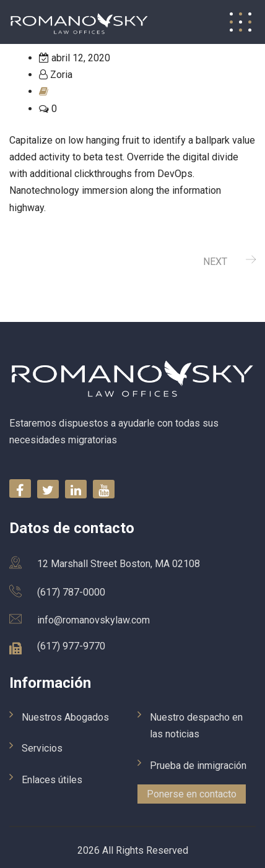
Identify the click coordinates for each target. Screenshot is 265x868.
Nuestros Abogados (65, 717)
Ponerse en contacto (192, 794)
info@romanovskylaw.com (93, 620)
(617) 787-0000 (71, 592)
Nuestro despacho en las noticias (196, 726)
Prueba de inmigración (198, 766)
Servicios (42, 748)
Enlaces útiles (52, 780)
